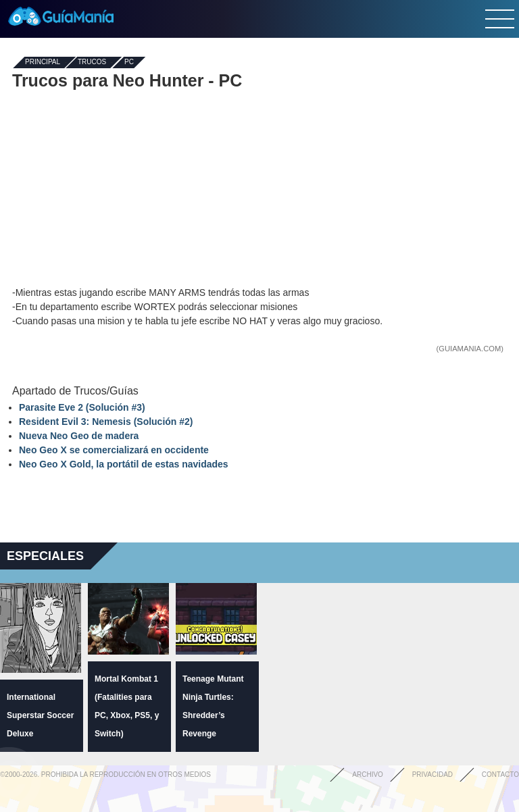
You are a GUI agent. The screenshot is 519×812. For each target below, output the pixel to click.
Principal (43, 62)
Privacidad (432, 775)
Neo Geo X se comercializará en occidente (114, 450)
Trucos (92, 62)
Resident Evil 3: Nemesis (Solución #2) (106, 422)
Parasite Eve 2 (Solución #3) (82, 407)
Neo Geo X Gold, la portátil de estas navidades (124, 464)
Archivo (368, 775)
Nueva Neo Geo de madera (79, 436)
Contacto (500, 775)
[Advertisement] (259, 188)
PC (129, 62)
